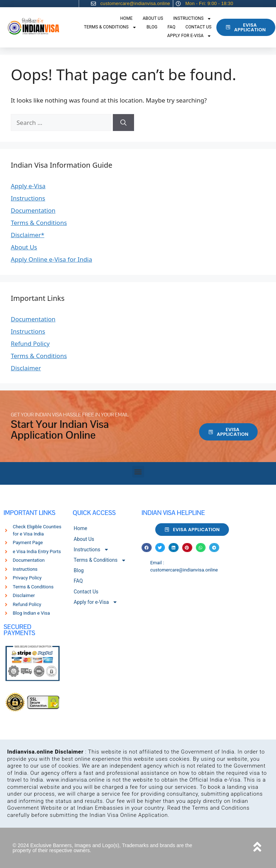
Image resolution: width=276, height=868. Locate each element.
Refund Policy (30, 343)
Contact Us (198, 27)
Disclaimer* (27, 235)
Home (126, 18)
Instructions (192, 19)
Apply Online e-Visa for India (51, 259)
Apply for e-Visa (189, 36)
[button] (138, 472)
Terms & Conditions (110, 27)
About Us (153, 18)
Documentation (33, 210)
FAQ (171, 27)
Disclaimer (26, 368)
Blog (152, 27)
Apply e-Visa (28, 186)
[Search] (123, 123)
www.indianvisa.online (75, 780)
